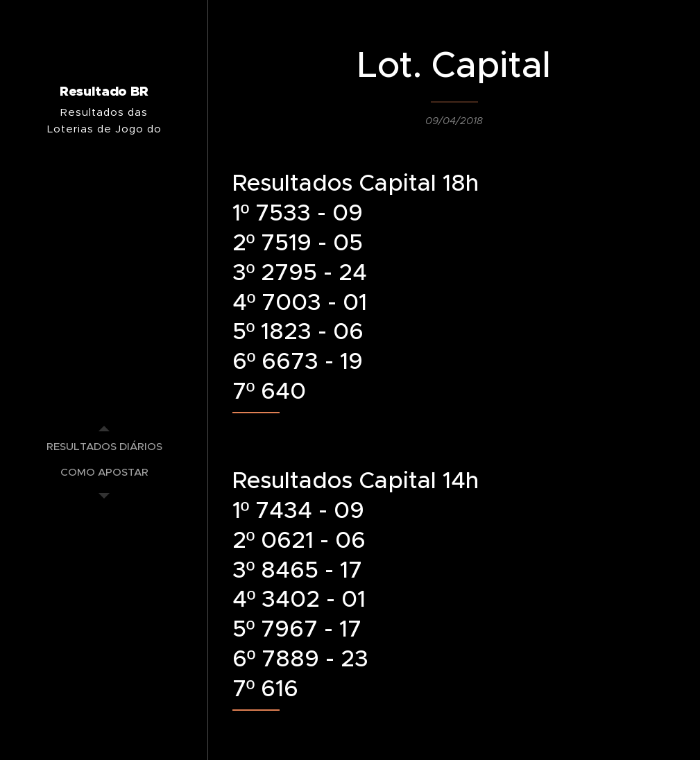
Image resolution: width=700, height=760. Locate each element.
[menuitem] (104, 446)
